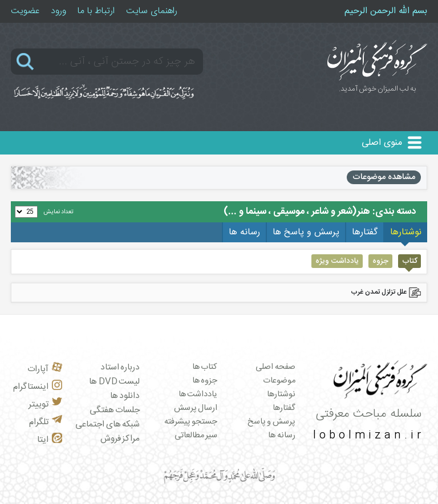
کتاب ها (205, 367)
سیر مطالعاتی (196, 436)
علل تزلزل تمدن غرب (379, 292)
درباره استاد (120, 367)
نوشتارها (281, 395)
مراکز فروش (120, 439)
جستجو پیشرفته (191, 422)
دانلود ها (125, 396)
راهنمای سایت (152, 11)
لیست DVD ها (114, 382)
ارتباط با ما (96, 11)
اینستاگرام (38, 387)
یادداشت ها (198, 395)
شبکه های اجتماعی (108, 424)
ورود (58, 11)
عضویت (25, 11)
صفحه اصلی (275, 367)
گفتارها (284, 408)
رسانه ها (282, 436)
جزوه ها (205, 381)
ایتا (50, 440)
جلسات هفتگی (115, 410)
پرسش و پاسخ (271, 422)
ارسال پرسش (196, 408)
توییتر (45, 405)
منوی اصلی (382, 143)
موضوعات (279, 381)
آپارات (45, 369)
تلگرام (46, 422)
